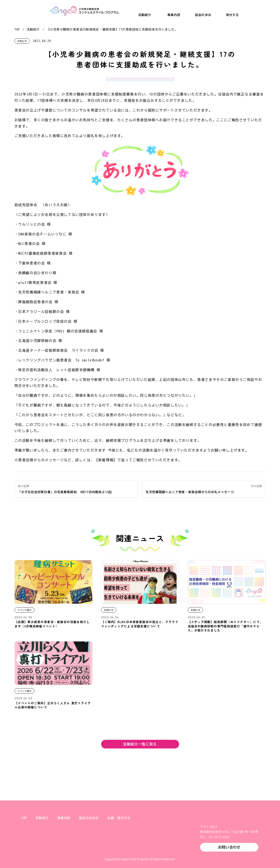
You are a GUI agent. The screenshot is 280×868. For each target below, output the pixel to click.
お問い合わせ (229, 847)
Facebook (147, 849)
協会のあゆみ (89, 818)
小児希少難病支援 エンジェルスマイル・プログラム (84, 11)
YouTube (161, 849)
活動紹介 (145, 15)
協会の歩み (203, 15)
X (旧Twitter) (119, 849)
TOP (17, 29)
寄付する (232, 15)
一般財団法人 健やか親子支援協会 (26, 11)
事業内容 (174, 15)
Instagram (133, 849)
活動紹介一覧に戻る (140, 744)
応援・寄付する (119, 818)
